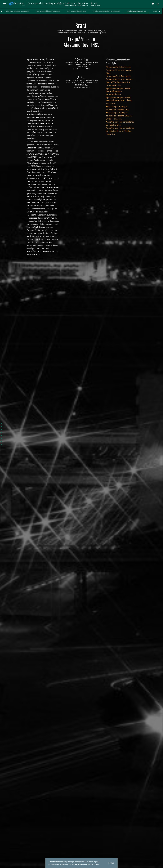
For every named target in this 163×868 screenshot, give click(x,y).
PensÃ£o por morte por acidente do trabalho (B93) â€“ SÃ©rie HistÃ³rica (119, 116)
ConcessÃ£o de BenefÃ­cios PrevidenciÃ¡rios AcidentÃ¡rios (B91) (119, 70)
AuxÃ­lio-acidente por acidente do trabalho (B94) (120, 123)
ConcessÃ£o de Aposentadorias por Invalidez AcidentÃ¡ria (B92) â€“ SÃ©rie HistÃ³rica (119, 99)
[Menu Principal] (5, 4)
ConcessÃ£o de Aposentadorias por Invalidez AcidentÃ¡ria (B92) (119, 88)
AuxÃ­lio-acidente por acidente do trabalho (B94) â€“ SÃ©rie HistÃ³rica (120, 131)
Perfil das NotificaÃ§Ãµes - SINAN (85, 11)
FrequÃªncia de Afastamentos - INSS (145, 11)
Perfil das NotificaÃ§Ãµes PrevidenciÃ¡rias (57, 11)
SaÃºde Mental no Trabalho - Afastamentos (26, 11)
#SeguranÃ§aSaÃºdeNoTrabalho (76, 5)
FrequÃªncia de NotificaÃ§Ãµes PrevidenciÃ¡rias (115, 11)
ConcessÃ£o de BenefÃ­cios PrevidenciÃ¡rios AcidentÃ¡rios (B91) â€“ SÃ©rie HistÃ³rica (119, 79)
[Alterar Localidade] (153, 4)
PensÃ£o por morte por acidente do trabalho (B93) (117, 108)
